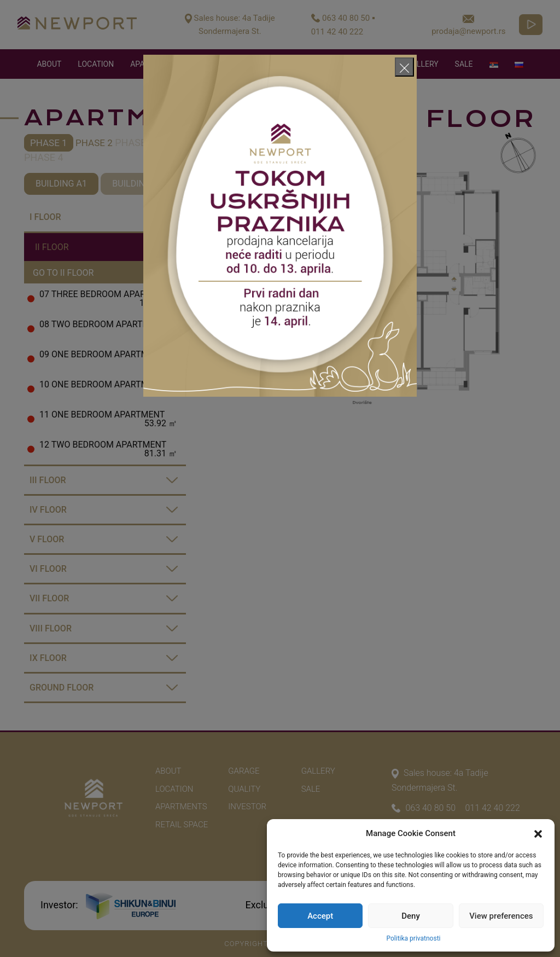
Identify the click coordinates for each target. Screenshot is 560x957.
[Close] (404, 67)
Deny (411, 916)
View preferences (501, 916)
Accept (320, 916)
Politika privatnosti (413, 938)
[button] (538, 833)
